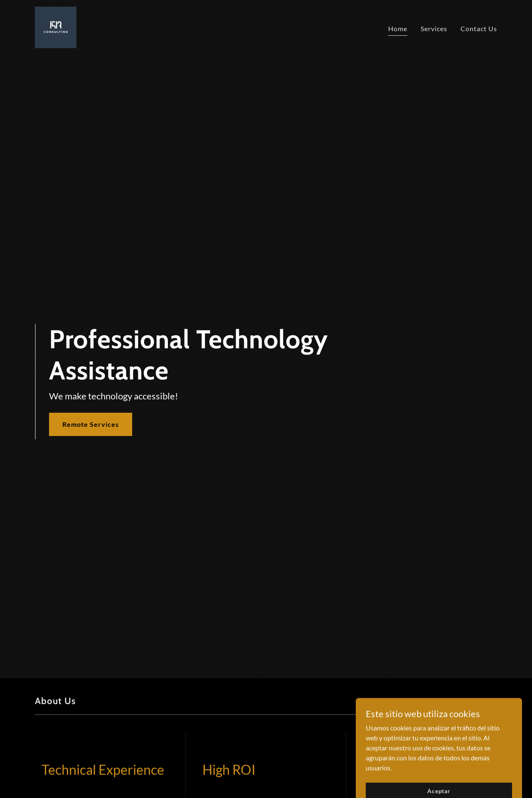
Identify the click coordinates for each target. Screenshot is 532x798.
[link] (56, 26)
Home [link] (398, 28)
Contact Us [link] (479, 28)
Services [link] (434, 28)
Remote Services (91, 424)
